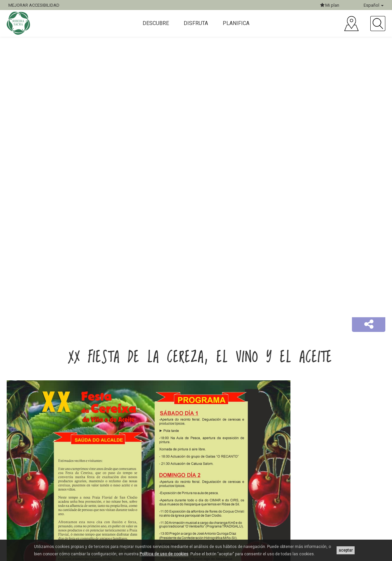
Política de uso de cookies (164, 554)
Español (374, 5)
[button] (369, 325)
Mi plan (330, 5)
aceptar (346, 550)
